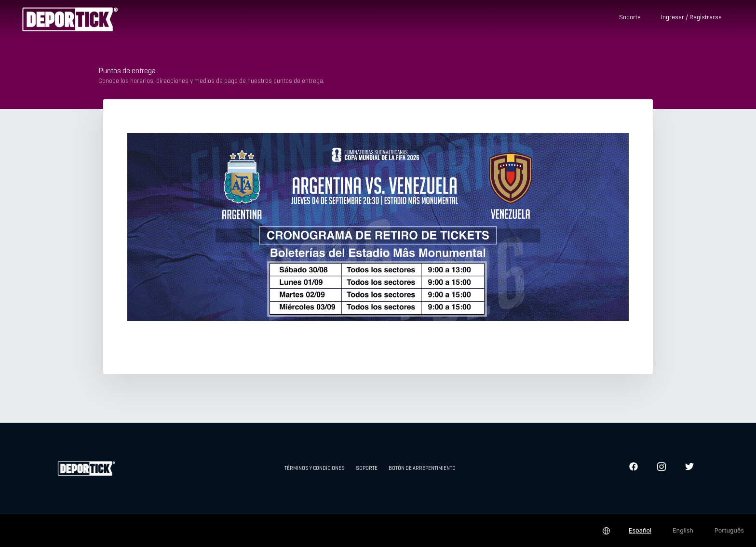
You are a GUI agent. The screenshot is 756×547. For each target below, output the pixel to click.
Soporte (630, 18)
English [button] (683, 530)
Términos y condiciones (315, 468)
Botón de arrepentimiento (422, 468)
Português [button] (729, 530)
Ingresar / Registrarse (691, 18)
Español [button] (640, 530)
